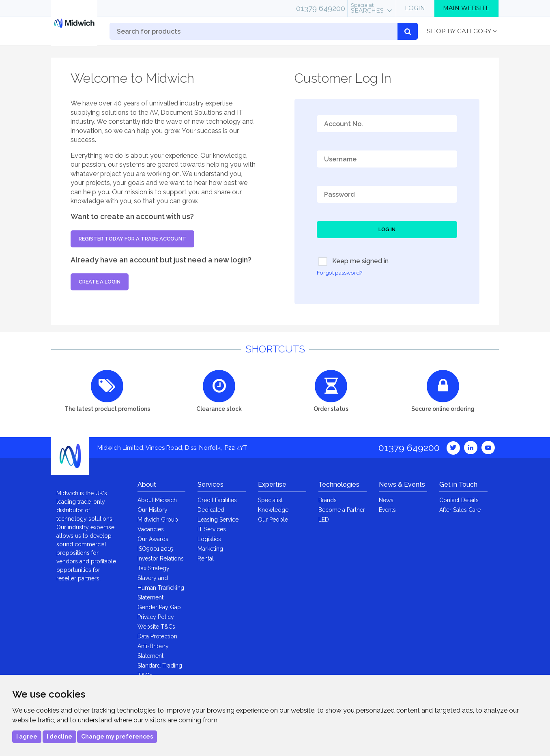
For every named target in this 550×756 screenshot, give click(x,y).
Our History (153, 510)
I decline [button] (59, 737)
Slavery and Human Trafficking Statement (161, 588)
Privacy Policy (156, 617)
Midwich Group (158, 520)
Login (415, 8)
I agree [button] (27, 737)
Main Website (466, 8)
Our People (273, 520)
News (386, 500)
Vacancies (151, 529)
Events (387, 510)
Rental (206, 558)
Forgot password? (339, 273)
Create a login (100, 282)
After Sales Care (460, 510)
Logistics (209, 539)
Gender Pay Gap (159, 607)
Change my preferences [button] (117, 737)
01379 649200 (321, 8)
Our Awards (153, 539)
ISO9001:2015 (155, 549)
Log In (387, 229)
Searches (367, 8)
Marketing (210, 549)
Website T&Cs (156, 627)
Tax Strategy (154, 568)
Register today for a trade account (132, 239)
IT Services (212, 529)
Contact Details (459, 500)
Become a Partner (342, 510)
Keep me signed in (353, 262)
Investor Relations (161, 558)
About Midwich (157, 500)
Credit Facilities (217, 500)
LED (324, 520)
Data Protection (157, 636)
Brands (328, 500)
